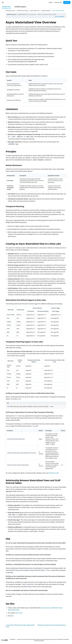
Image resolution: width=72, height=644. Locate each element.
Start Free (67, 2)
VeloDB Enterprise (20, 7)
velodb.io (51, 2)
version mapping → (60, 16)
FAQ (12, 616)
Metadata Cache (54, 473)
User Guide (19, 613)
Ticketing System (58, 2)
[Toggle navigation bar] (3, 2)
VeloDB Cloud (6, 7)
